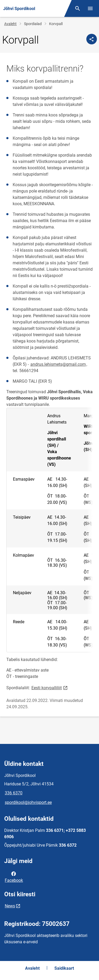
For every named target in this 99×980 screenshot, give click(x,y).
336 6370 (14, 793)
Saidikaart (64, 968)
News (10, 906)
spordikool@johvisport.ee (28, 802)
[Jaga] (92, 39)
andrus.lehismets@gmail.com (58, 364)
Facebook (14, 876)
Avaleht (10, 24)
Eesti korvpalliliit (50, 688)
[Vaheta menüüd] (90, 8)
